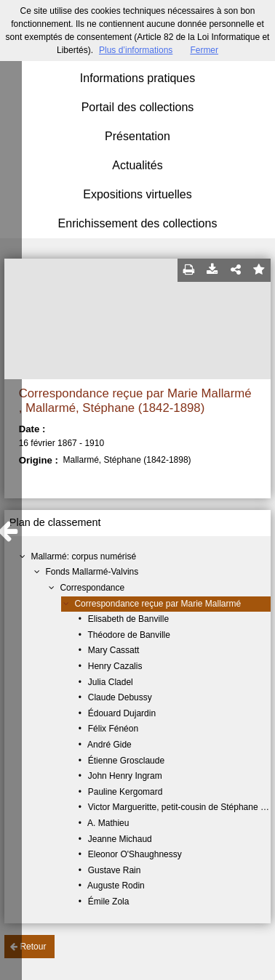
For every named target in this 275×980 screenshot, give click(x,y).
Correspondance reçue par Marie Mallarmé (158, 604)
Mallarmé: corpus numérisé (83, 556)
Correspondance (92, 588)
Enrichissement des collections (138, 223)
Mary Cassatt (114, 650)
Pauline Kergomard (125, 792)
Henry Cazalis (115, 666)
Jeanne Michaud (120, 839)
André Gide (109, 745)
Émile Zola (109, 902)
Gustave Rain (115, 870)
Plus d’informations (136, 50)
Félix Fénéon (113, 729)
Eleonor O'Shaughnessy (135, 854)
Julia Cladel (111, 682)
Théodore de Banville (129, 635)
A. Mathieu (108, 823)
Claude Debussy (120, 697)
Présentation (137, 136)
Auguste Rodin (116, 886)
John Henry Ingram (125, 776)
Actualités (137, 165)
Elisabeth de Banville (128, 619)
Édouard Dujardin (122, 713)
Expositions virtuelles (137, 194)
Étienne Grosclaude (126, 761)
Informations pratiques (137, 78)
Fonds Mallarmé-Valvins (92, 572)
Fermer (204, 50)
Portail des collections (138, 107)
